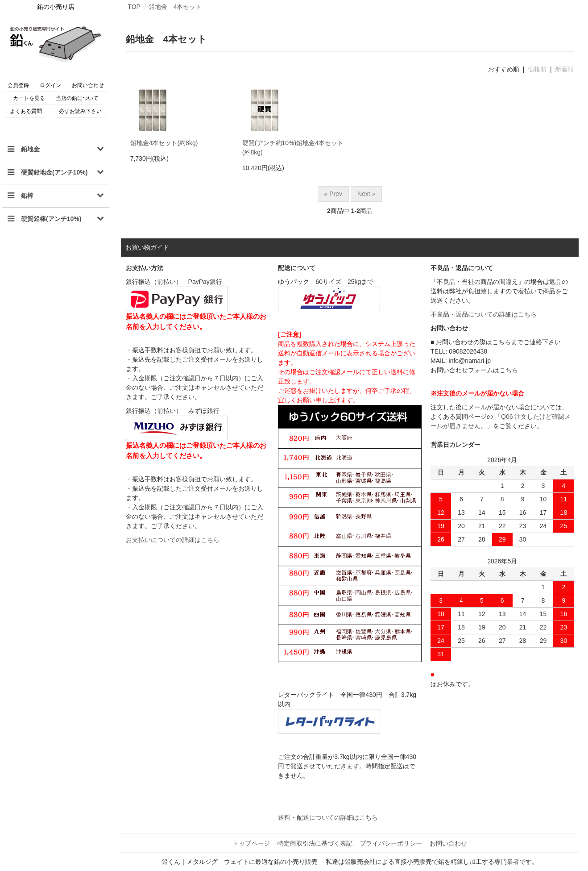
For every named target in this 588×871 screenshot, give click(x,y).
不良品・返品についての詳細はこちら (484, 314)
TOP (134, 7)
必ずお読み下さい (80, 111)
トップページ (253, 843)
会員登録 (18, 85)
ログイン (50, 85)
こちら (509, 370)
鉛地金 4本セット (175, 7)
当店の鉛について (77, 98)
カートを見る (29, 98)
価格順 (537, 69)
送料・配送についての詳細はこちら (328, 817)
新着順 (564, 69)
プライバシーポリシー (390, 843)
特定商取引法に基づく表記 (315, 843)
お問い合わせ (88, 85)
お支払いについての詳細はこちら (173, 540)
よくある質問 (26, 111)
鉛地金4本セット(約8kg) (164, 143)
